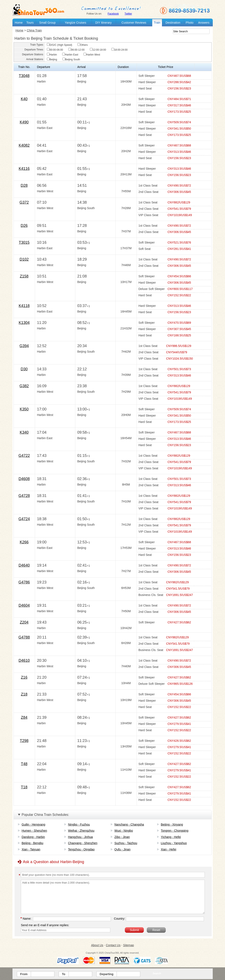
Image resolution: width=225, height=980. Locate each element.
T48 (24, 764)
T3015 (24, 242)
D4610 (24, 661)
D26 (24, 226)
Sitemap (129, 945)
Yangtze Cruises (75, 23)
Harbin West (92, 55)
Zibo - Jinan (122, 837)
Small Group (47, 23)
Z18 (24, 694)
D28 (24, 185)
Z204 (24, 622)
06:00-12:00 (76, 50)
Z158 (24, 276)
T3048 (24, 76)
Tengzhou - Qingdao (81, 849)
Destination (173, 23)
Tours (30, 23)
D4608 (24, 479)
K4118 (24, 306)
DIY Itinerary (104, 23)
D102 (24, 259)
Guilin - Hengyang (34, 824)
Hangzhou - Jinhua (81, 837)
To (64, 974)
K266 (24, 542)
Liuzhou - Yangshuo (174, 843)
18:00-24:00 (119, 50)
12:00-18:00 (98, 50)
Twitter (128, 14)
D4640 (24, 565)
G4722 (24, 456)
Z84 (24, 717)
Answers (204, 23)
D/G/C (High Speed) (59, 45)
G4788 (24, 637)
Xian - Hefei (169, 849)
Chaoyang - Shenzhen (83, 843)
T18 (24, 787)
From (24, 974)
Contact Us (113, 945)
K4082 (24, 145)
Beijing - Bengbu (33, 843)
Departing (107, 974)
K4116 (24, 169)
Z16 (24, 677)
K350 (24, 409)
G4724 (24, 519)
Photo (190, 23)
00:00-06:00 (55, 50)
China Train (34, 30)
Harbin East (70, 55)
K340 (24, 432)
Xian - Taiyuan (31, 849)
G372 (24, 202)
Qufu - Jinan (123, 849)
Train (157, 23)
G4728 (24, 496)
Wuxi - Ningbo (124, 831)
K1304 (24, 323)
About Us (97, 945)
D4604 (24, 605)
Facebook (113, 14)
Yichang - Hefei (171, 837)
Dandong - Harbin (33, 837)
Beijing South (71, 60)
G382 (24, 386)
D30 (24, 369)
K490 (24, 122)
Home (19, 23)
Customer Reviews (134, 23)
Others (83, 45)
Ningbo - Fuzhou (79, 824)
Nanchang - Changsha (129, 824)
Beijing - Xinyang (172, 824)
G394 (24, 346)
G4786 (24, 582)
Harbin (52, 55)
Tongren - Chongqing (175, 831)
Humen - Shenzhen (34, 831)
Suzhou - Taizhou (126, 843)
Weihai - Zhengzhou (81, 831)
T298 (24, 741)
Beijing (52, 60)
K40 (24, 99)
